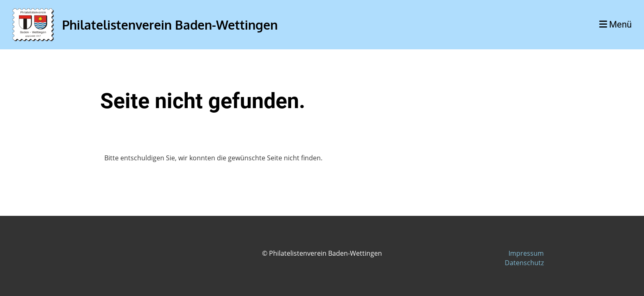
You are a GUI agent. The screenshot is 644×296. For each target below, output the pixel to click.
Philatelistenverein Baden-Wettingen (170, 25)
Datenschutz (524, 263)
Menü (615, 24)
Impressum (526, 253)
